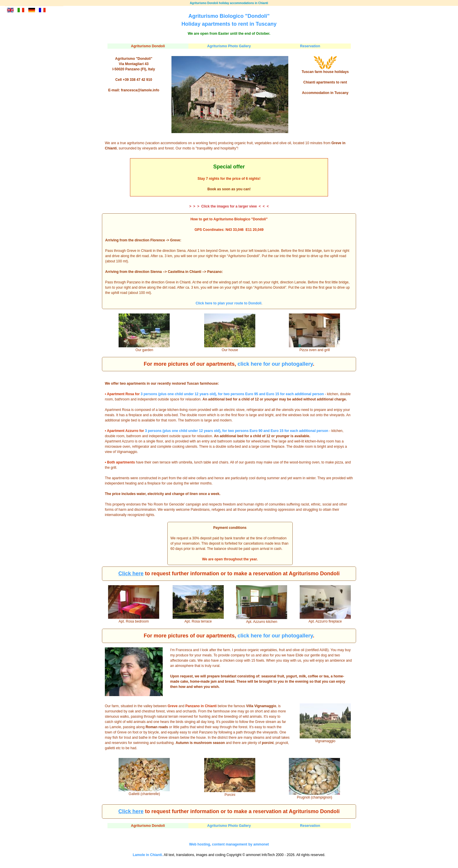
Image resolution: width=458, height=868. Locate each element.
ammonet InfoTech (260, 855)
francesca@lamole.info (140, 90)
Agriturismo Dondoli (148, 46)
